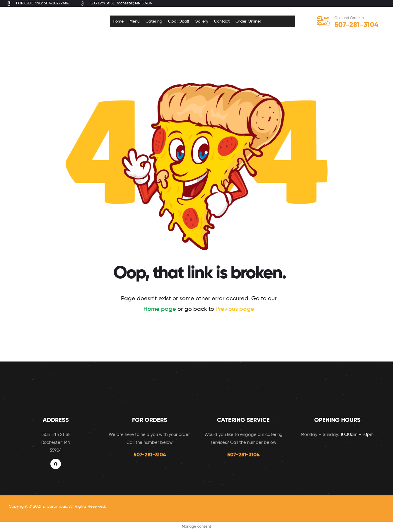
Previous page (235, 309)
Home (118, 21)
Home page (160, 309)
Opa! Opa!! (178, 21)
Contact (222, 21)
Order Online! (248, 21)
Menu (135, 21)
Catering (154, 21)
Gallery (201, 21)
